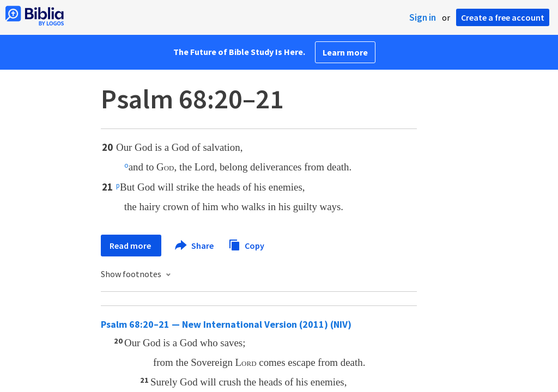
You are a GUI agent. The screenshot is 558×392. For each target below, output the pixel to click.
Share (195, 246)
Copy (246, 244)
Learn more (345, 52)
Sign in (423, 17)
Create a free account (503, 17)
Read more (131, 246)
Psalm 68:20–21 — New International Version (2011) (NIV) (226, 324)
